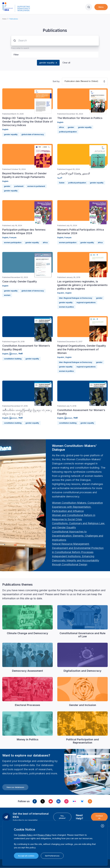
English (5, 129)
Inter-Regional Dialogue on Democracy (76, 298)
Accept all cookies (26, 856)
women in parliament (36, 186)
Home (4, 19)
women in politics (66, 307)
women (7, 295)
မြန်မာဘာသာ (13, 354)
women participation (13, 242)
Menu (101, 7)
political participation (68, 132)
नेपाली (20, 354)
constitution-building (13, 359)
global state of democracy (33, 134)
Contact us (99, 817)
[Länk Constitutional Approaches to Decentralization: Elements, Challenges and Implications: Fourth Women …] (78, 536)
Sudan (62, 183)
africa (61, 127)
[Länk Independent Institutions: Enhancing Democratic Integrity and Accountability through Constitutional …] (76, 560)
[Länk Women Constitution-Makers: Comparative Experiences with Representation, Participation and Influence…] (77, 507)
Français (13, 237)
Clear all (66, 63)
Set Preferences (52, 856)
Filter (16, 55)
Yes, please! (62, 817)
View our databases (15, 787)
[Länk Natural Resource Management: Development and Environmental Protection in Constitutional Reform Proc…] (78, 548)
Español (61, 293)
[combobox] (65, 81)
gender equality (47, 63)
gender (71, 127)
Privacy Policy (44, 835)
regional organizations (86, 302)
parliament (19, 186)
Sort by (56, 81)
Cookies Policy (25, 835)
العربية (60, 178)
